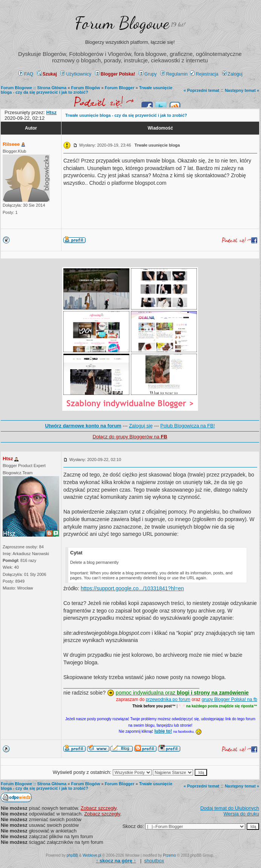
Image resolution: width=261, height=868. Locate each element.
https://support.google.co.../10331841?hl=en (132, 588)
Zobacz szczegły (99, 808)
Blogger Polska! (115, 74)
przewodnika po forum (168, 699)
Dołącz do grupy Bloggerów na (130, 437)
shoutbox (154, 861)
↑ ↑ (116, 861)
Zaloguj (232, 74)
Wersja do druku (241, 814)
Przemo (169, 855)
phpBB (72, 855)
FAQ (26, 74)
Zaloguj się (141, 426)
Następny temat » (242, 90)
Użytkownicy (76, 74)
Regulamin (174, 74)
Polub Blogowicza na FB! (188, 426)
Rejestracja (204, 74)
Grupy (148, 74)
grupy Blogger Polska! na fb (230, 699)
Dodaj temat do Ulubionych (230, 808)
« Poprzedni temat (202, 90)
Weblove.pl (92, 855)
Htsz (8, 459)
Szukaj (47, 74)
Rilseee (11, 144)
